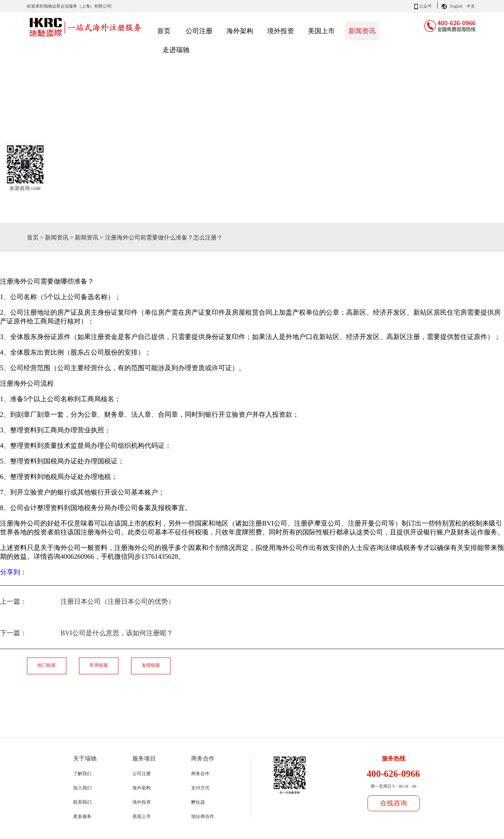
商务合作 (200, 773)
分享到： (13, 572)
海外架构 (142, 788)
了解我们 (82, 773)
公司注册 (142, 773)
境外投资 (142, 802)
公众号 (425, 6)
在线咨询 (394, 803)
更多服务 (82, 816)
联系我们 (82, 802)
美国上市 (142, 816)
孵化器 (198, 802)
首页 (164, 31)
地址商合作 (203, 816)
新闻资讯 (57, 237)
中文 (471, 6)
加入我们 (82, 788)
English (456, 6)
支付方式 (200, 788)
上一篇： (87, 601)
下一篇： (87, 633)
